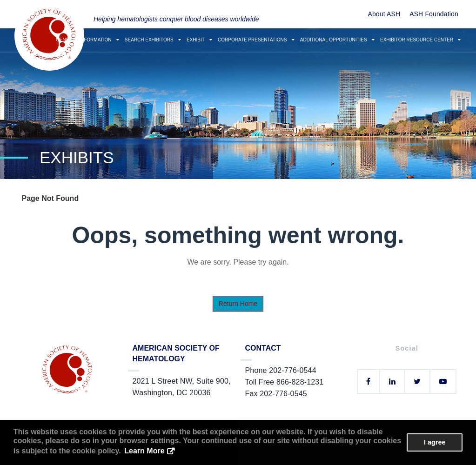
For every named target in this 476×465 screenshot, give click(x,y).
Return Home (238, 304)
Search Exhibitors (153, 40)
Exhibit (199, 40)
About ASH (384, 14)
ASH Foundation (434, 14)
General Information (87, 40)
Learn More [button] (144, 451)
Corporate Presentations (256, 40)
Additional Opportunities (337, 40)
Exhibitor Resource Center (420, 40)
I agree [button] (435, 442)
